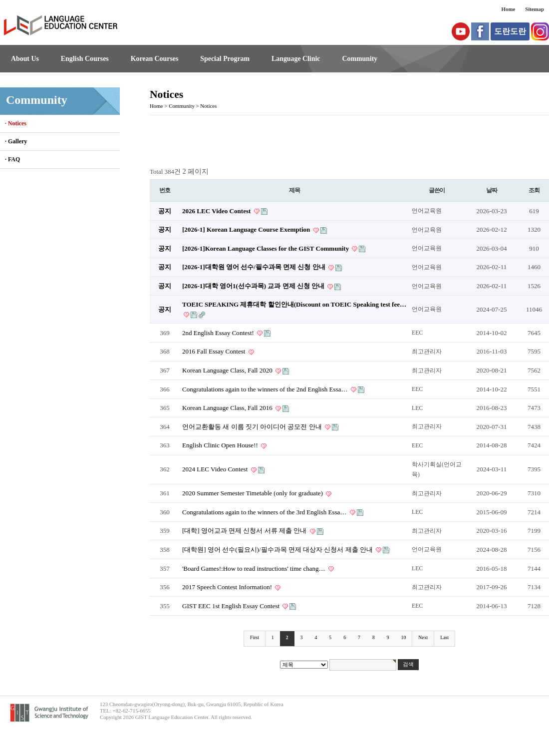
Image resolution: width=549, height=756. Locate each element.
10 (404, 637)
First (255, 637)
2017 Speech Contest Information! (228, 587)
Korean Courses (155, 59)
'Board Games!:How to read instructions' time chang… (255, 568)
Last (444, 637)
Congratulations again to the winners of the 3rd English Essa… (265, 512)
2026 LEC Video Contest (217, 211)
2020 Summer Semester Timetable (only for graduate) (253, 493)
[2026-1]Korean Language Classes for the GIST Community (266, 248)
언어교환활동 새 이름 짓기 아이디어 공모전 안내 (253, 427)
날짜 (492, 190)
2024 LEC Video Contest (216, 469)
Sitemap (535, 9)
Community (360, 59)
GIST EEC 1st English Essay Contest (232, 606)
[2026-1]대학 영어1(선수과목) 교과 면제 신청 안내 (254, 286)
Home (509, 9)
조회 (534, 190)
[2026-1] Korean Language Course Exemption (247, 229)
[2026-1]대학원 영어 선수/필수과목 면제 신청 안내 (255, 267)
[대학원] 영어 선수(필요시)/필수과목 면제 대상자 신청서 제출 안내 (278, 550)
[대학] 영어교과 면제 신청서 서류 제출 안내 (245, 531)
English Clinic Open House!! (221, 445)
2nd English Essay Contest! (219, 333)
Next (423, 637)
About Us (25, 59)
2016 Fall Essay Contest (215, 351)
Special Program (225, 59)
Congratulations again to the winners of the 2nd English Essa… (266, 389)
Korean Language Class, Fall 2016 (228, 408)
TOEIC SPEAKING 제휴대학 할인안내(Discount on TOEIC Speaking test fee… (294, 304)
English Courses (85, 59)
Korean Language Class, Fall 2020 (228, 370)
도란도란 (510, 31)
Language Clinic (296, 59)
